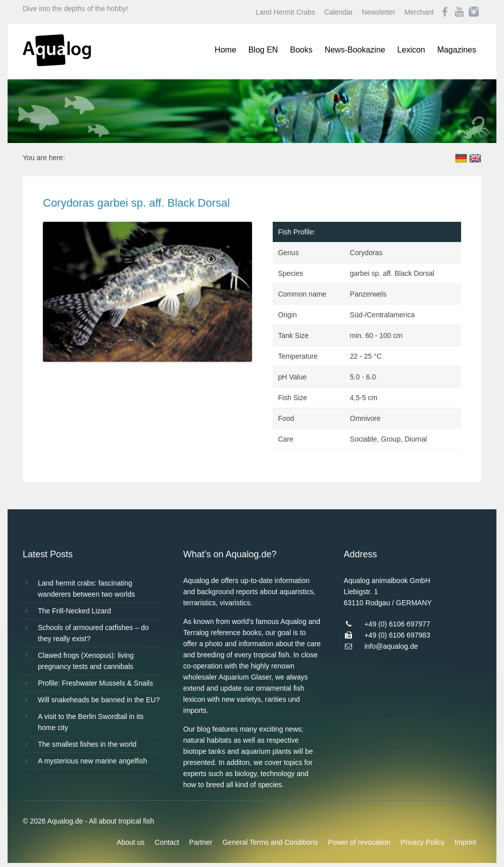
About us (131, 842)
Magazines (457, 50)
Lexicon (411, 50)
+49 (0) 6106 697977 (397, 624)
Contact (167, 842)
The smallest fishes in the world (87, 744)
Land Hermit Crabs (286, 12)
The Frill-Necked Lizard (74, 611)
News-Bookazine (355, 50)
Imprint (465, 842)
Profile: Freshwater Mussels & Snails (95, 683)
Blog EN (263, 50)
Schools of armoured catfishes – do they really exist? (93, 633)
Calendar (339, 12)
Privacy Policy (422, 842)
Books (301, 50)
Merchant (419, 12)
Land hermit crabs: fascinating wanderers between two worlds (86, 589)
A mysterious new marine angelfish (92, 761)
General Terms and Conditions (270, 842)
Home (225, 50)
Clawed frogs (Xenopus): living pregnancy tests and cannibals (86, 661)
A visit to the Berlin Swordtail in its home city (91, 722)
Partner (201, 842)
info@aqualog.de (391, 646)
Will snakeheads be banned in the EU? (99, 700)
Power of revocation (359, 842)
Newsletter (379, 12)
